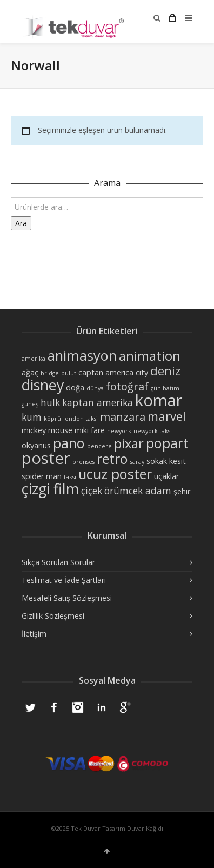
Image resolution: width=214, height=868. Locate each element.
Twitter (30, 707)
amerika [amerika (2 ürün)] (34, 359)
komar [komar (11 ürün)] (159, 400)
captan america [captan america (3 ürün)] (106, 372)
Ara (21, 223)
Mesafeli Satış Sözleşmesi (67, 598)
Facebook (54, 707)
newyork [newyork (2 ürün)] (119, 431)
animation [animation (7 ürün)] (150, 356)
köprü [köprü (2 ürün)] (52, 419)
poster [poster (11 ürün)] (46, 458)
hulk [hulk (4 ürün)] (50, 402)
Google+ (125, 707)
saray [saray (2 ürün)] (137, 462)
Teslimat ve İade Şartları (64, 580)
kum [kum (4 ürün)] (32, 417)
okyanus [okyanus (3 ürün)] (36, 445)
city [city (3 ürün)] (142, 372)
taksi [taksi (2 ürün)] (70, 477)
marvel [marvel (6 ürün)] (167, 416)
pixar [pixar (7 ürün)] (129, 443)
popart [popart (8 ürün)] (167, 443)
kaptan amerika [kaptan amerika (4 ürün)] (98, 402)
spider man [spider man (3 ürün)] (42, 476)
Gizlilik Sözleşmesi (53, 616)
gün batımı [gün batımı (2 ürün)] (166, 388)
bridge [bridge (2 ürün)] (50, 373)
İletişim (34, 634)
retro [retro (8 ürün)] (112, 459)
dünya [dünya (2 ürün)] (95, 388)
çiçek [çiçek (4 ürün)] (92, 491)
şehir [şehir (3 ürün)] (182, 491)
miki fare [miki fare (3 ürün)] (90, 430)
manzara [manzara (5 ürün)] (123, 417)
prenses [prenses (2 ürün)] (83, 462)
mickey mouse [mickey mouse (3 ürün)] (47, 430)
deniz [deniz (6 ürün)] (165, 370)
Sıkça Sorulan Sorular (58, 562)
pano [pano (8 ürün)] (69, 443)
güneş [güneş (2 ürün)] (30, 404)
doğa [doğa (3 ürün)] (75, 387)
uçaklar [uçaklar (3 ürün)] (166, 476)
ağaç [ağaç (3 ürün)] (30, 372)
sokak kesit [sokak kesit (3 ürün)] (166, 461)
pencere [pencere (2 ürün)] (99, 446)
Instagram (78, 707)
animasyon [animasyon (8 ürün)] (82, 355)
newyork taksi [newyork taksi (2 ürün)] (153, 431)
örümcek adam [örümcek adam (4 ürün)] (138, 491)
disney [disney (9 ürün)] (43, 385)
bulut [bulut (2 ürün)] (69, 373)
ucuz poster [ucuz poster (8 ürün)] (115, 474)
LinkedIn (102, 707)
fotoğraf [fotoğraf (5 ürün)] (127, 386)
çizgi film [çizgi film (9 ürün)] (50, 489)
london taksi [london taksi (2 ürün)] (81, 419)
